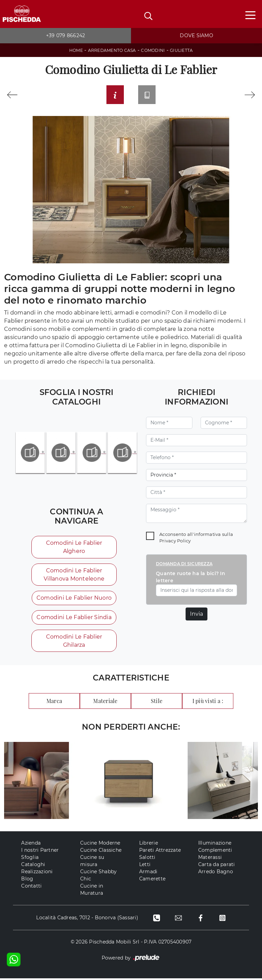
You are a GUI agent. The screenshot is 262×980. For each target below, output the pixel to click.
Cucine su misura (92, 862)
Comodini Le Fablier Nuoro (74, 599)
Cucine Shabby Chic (98, 877)
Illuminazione (215, 845)
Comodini (153, 50)
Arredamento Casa (112, 50)
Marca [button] (54, 702)
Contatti (31, 888)
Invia (196, 615)
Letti (145, 866)
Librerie (149, 845)
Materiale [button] (105, 702)
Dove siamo (196, 35)
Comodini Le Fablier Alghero (74, 548)
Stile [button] (157, 702)
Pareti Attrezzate (160, 852)
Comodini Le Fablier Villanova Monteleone (74, 576)
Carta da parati (217, 866)
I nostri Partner (40, 852)
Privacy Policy (175, 542)
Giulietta (181, 50)
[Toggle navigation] (250, 15)
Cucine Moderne (100, 845)
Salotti (147, 859)
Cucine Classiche (101, 852)
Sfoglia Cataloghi (33, 862)
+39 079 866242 (66, 35)
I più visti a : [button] (208, 702)
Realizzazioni (37, 873)
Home (76, 50)
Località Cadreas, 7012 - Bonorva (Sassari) (86, 919)
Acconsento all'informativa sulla (196, 539)
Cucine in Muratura (92, 891)
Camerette (152, 880)
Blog (27, 880)
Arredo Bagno (216, 873)
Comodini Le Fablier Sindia (74, 619)
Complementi (215, 852)
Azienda (31, 845)
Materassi (210, 859)
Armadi (148, 873)
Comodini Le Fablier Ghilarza (74, 642)
